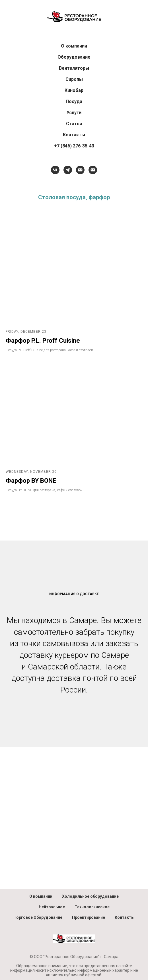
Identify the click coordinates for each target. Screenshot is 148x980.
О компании (74, 46)
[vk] (55, 170)
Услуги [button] (74, 113)
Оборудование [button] (74, 57)
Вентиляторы (74, 68)
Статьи (74, 124)
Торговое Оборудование (38, 917)
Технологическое (92, 907)
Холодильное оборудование (90, 896)
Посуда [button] (74, 101)
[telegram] (68, 170)
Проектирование (89, 917)
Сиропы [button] (74, 79)
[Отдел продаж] (93, 170)
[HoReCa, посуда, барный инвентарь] (80, 170)
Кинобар (74, 90)
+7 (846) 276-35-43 (74, 146)
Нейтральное (52, 907)
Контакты (74, 135)
